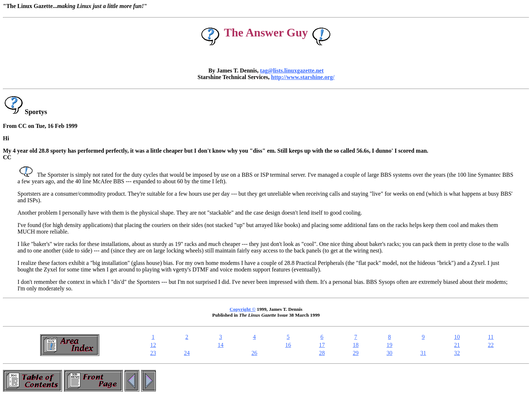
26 (255, 353)
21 (457, 345)
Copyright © (243, 309)
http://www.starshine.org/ (303, 77)
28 (322, 353)
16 (288, 345)
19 (390, 345)
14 (221, 345)
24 (187, 353)
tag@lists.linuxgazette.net (292, 71)
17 (322, 345)
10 (457, 337)
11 (491, 337)
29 (356, 353)
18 (356, 345)
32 (457, 353)
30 (390, 353)
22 (491, 345)
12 (153, 345)
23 (153, 353)
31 (423, 353)
